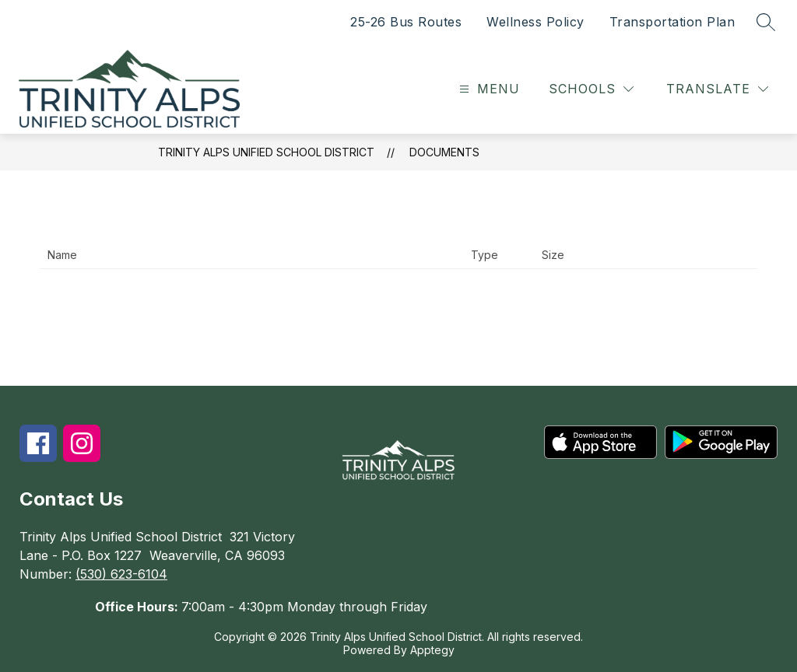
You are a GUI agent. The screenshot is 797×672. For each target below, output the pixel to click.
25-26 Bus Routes (406, 22)
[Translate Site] (717, 89)
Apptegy (432, 650)
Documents (444, 152)
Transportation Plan (672, 22)
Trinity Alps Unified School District (266, 152)
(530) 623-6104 (121, 574)
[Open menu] (488, 89)
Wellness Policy (535, 22)
